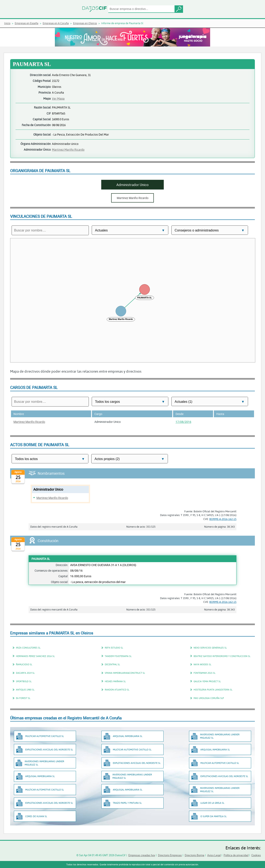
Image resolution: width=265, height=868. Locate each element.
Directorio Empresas (170, 855)
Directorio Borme (195, 855)
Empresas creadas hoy (142, 855)
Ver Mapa (58, 98)
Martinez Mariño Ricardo (68, 150)
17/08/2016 (183, 422)
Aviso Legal (214, 855)
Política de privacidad (236, 855)
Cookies (256, 855)
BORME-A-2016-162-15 (223, 519)
